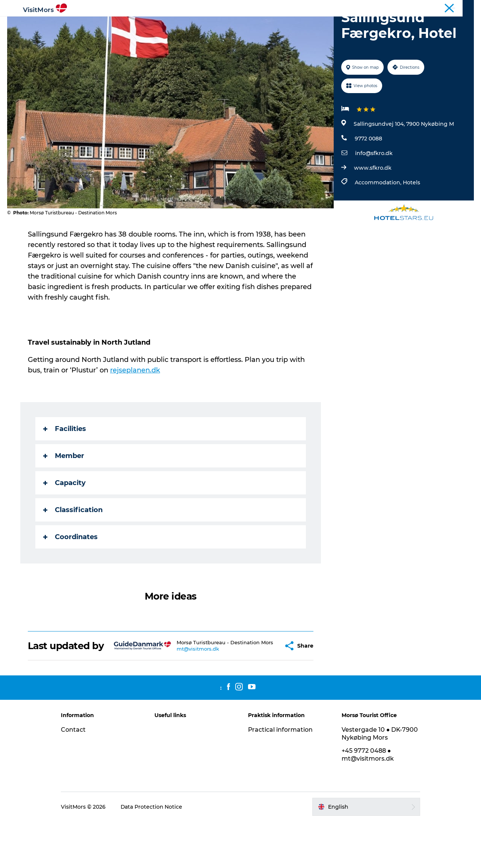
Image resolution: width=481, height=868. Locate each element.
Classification (73, 546)
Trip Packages (322, 24)
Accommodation (266, 24)
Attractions (158, 24)
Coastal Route (458, 7)
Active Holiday (110, 24)
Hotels (411, 218)
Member (64, 491)
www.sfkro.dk (373, 203)
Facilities (65, 464)
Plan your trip (372, 24)
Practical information (281, 776)
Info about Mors (208, 24)
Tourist (428, 7)
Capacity (64, 518)
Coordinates (70, 573)
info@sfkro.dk (374, 189)
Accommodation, (379, 218)
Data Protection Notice (154, 853)
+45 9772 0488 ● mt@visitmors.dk (367, 801)
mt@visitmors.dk (184, 693)
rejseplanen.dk (135, 406)
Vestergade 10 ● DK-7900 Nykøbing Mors (379, 780)
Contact (76, 776)
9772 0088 (368, 174)
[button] (262, 687)
